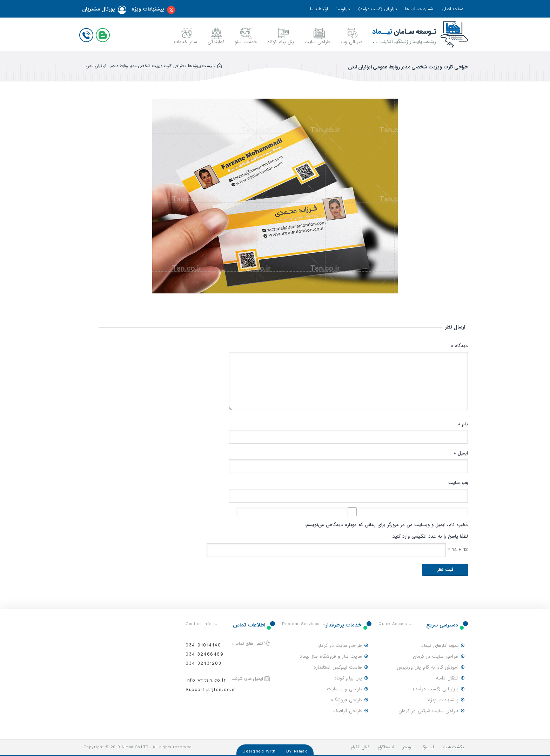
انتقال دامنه (447, 678)
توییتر (407, 747)
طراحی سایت (317, 42)
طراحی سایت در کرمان (436, 656)
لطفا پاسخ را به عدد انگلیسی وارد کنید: (430, 536)
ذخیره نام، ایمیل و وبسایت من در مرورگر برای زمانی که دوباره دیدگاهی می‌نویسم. (387, 525)
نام (463, 424)
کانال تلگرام (360, 747)
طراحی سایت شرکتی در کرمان (428, 711)
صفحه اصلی (453, 9)
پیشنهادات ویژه (153, 10)
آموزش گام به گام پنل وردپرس (428, 667)
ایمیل (461, 453)
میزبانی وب (352, 42)
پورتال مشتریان (104, 10)
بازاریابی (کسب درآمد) (377, 9)
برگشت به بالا (453, 747)
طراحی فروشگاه (346, 700)
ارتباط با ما (319, 9)
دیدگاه (459, 346)
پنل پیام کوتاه (281, 42)
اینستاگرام (386, 747)
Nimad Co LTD (135, 747)
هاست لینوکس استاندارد (338, 667)
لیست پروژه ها (200, 66)
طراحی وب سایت (344, 689)
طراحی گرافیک (348, 711)
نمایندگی (216, 42)
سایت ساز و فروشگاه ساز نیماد (331, 656)
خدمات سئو (246, 42)
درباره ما (343, 9)
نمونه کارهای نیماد (440, 646)
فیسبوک (427, 747)
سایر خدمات (186, 42)
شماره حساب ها (419, 9)
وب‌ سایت (458, 483)
